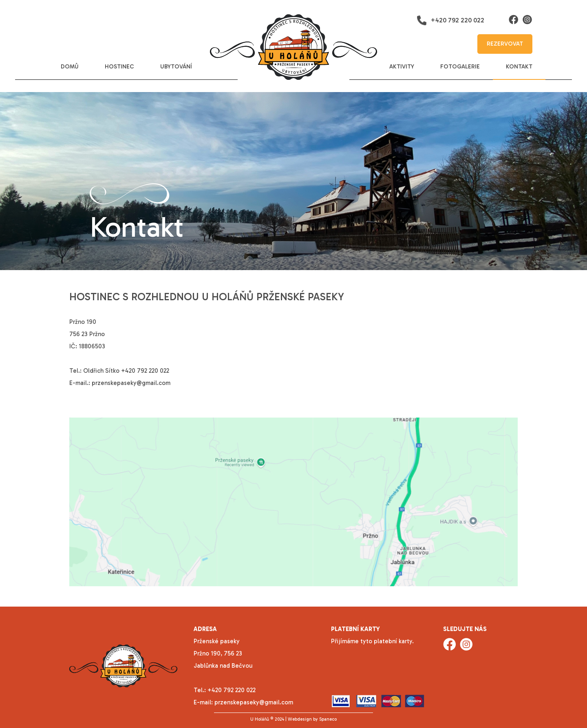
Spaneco (328, 719)
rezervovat (505, 44)
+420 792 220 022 (450, 20)
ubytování (176, 67)
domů (70, 67)
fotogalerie (460, 67)
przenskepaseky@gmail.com (131, 383)
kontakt (519, 67)
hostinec (119, 67)
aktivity (402, 67)
